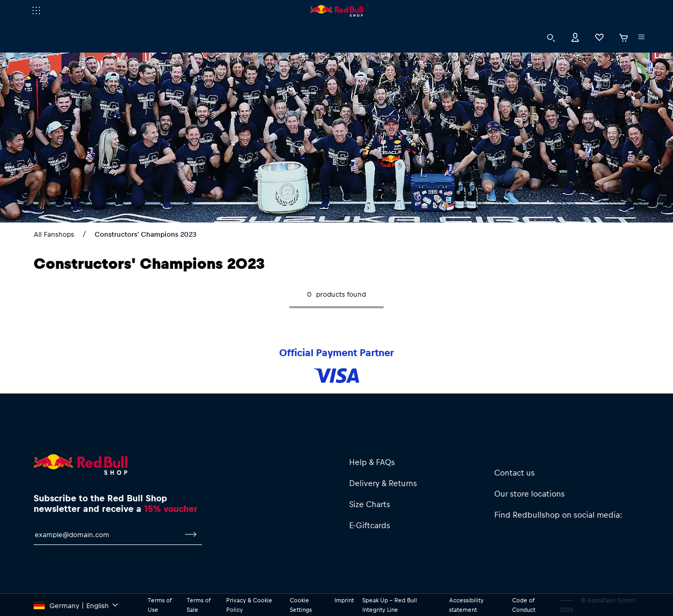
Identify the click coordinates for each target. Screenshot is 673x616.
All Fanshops (55, 234)
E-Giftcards (370, 525)
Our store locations (529, 493)
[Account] (575, 37)
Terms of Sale (200, 605)
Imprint (346, 600)
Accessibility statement (469, 605)
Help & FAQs (373, 462)
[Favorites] (599, 37)
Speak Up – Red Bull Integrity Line (393, 605)
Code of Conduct (524, 605)
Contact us (514, 472)
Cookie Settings (303, 605)
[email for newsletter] (107, 540)
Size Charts (371, 504)
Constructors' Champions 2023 (146, 234)
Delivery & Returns (384, 483)
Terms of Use (161, 605)
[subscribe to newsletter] (191, 540)
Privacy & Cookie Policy (252, 605)
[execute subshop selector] (36, 11)
